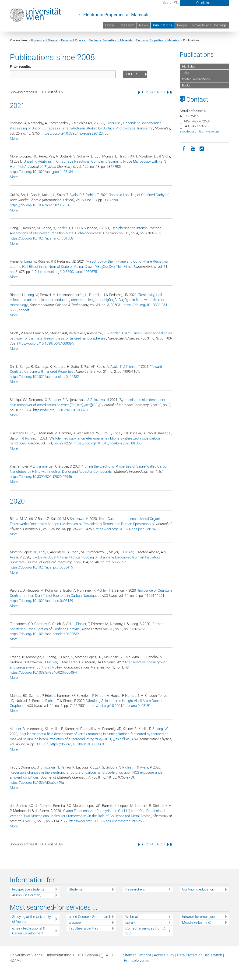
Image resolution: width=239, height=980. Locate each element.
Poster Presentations (196, 79)
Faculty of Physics (73, 40)
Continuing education (198, 889)
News (144, 25)
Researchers (135, 889)
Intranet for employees (199, 917)
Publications (163, 25)
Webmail (132, 917)
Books (186, 85)
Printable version (138, 960)
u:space (75, 923)
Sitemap (130, 955)
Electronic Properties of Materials (116, 15)
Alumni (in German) (27, 895)
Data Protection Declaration (200, 955)
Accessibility (164, 955)
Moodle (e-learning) (197, 923)
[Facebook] (184, 148)
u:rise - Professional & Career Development (29, 931)
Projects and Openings (209, 25)
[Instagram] (202, 148)
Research (127, 25)
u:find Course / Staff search (90, 917)
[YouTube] (193, 148)
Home (110, 25)
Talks (186, 73)
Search (170, 3)
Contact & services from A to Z (145, 931)
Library (130, 923)
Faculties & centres (84, 928)
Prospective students (28, 889)
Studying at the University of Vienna (32, 919)
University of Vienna (44, 40)
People (182, 25)
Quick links (204, 3)
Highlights (189, 66)
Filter (132, 74)
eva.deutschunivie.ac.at (199, 131)
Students (76, 889)
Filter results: (20, 67)
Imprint (145, 955)
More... (15, 139)
